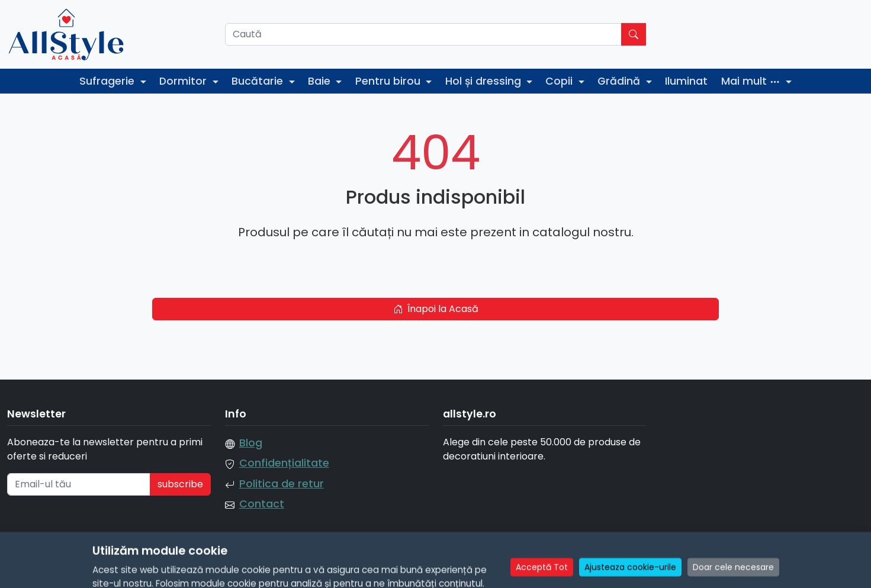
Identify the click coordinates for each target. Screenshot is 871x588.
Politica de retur (282, 484)
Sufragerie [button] (108, 81)
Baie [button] (321, 81)
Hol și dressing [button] (485, 81)
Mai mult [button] (752, 81)
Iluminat (686, 81)
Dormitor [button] (184, 81)
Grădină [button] (620, 81)
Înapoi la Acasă (436, 309)
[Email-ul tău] (79, 484)
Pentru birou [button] (389, 81)
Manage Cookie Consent (807, 571)
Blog (251, 443)
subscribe (180, 484)
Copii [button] (560, 81)
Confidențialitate (284, 463)
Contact (262, 504)
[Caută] (424, 34)
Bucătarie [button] (259, 81)
